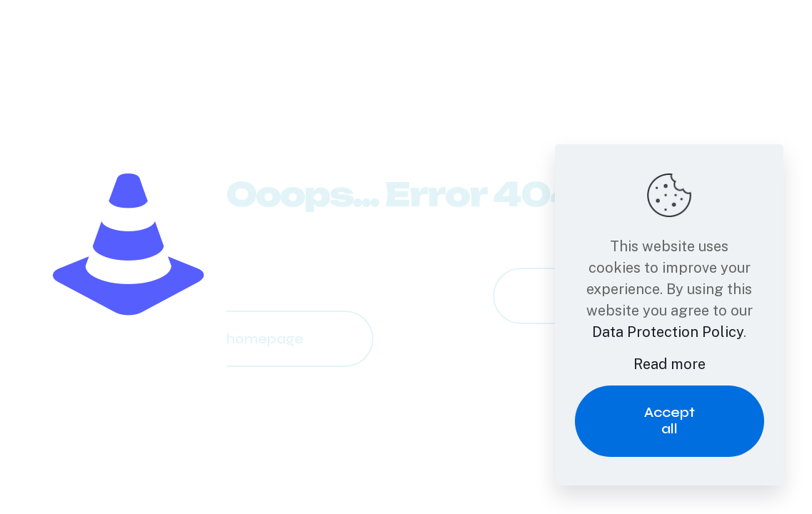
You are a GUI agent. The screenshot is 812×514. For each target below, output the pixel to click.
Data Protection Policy (668, 332)
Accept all (670, 420)
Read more (670, 364)
